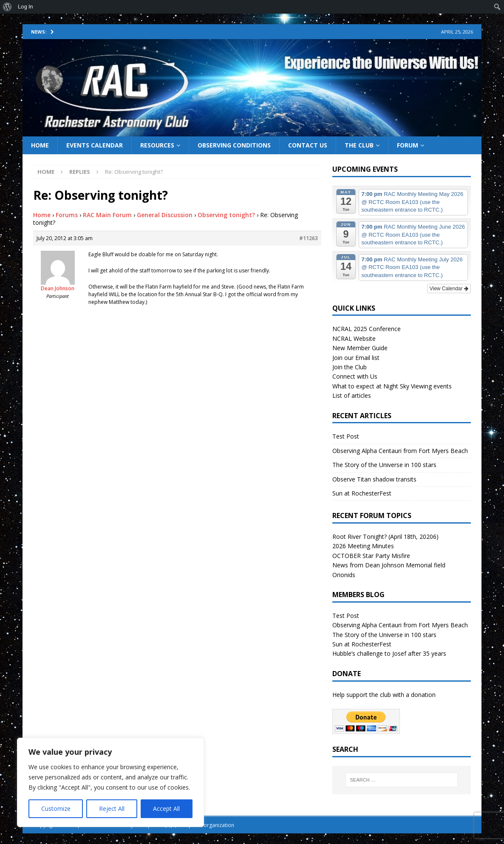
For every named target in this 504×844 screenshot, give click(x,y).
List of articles (352, 395)
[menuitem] (7, 7)
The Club (359, 145)
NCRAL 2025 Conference (367, 329)
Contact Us (308, 145)
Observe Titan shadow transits (374, 479)
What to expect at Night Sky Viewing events (392, 386)
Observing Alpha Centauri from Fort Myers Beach (400, 451)
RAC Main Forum (107, 215)
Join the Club (350, 367)
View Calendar (449, 289)
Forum (408, 145)
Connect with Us (355, 376)
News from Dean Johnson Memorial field (389, 565)
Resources (157, 145)
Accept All (166, 809)
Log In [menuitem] (25, 7)
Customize (56, 809)
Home (40, 145)
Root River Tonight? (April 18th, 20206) (385, 537)
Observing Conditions (234, 145)
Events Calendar (95, 145)
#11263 (309, 238)
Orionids (344, 575)
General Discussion (165, 215)
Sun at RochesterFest (362, 493)
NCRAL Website (354, 338)
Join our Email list (356, 358)
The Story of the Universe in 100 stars (384, 465)
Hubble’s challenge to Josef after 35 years (389, 653)
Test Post (346, 436)
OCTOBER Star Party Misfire (371, 556)
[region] (110, 782)
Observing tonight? (226, 215)
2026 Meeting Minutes (363, 546)
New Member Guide (360, 348)
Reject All (112, 809)
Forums (67, 215)
